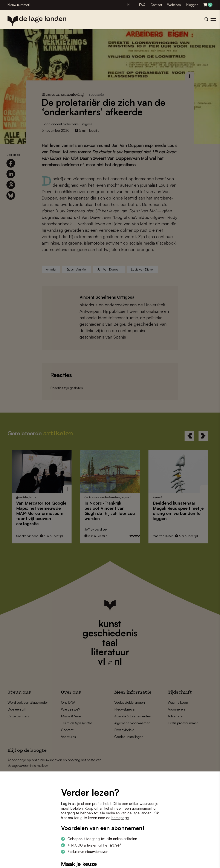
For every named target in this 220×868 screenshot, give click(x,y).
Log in (66, 804)
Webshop (174, 5)
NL (129, 5)
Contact (156, 5)
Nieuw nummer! (19, 5)
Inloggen (192, 5)
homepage (120, 818)
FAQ (142, 5)
